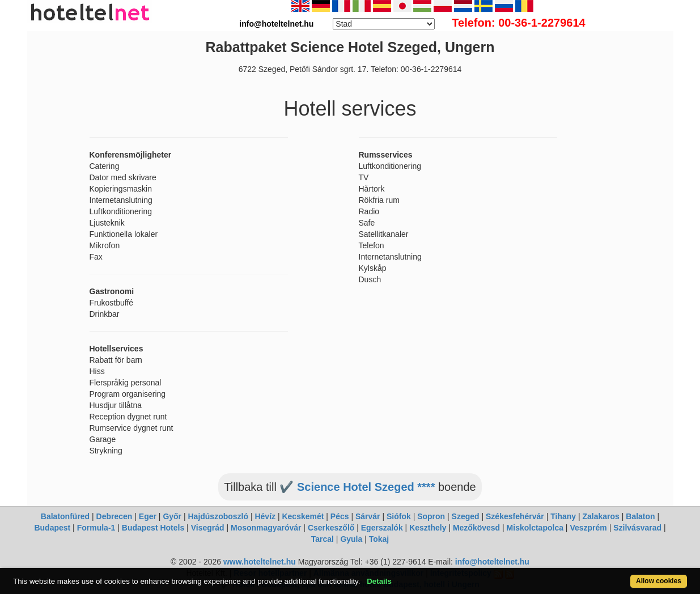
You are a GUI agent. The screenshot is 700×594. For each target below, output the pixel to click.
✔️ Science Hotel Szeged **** (357, 487)
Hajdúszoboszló (218, 516)
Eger (148, 516)
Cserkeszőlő (331, 528)
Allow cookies (659, 581)
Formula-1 (96, 528)
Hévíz (265, 516)
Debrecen (114, 516)
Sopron (431, 516)
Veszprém (588, 528)
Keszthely (428, 528)
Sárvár (368, 516)
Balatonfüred (65, 516)
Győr (172, 516)
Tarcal (323, 539)
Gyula (351, 539)
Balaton (640, 516)
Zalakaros (601, 516)
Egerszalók (382, 528)
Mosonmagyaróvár (266, 528)
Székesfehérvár (515, 516)
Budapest (52, 528)
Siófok (399, 516)
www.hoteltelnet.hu (260, 562)
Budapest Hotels (153, 528)
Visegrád (208, 528)
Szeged (466, 516)
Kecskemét (303, 516)
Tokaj (379, 539)
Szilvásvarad (637, 528)
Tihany (563, 516)
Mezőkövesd (476, 528)
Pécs (340, 516)
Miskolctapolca (535, 528)
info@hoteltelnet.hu (492, 562)
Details (379, 581)
